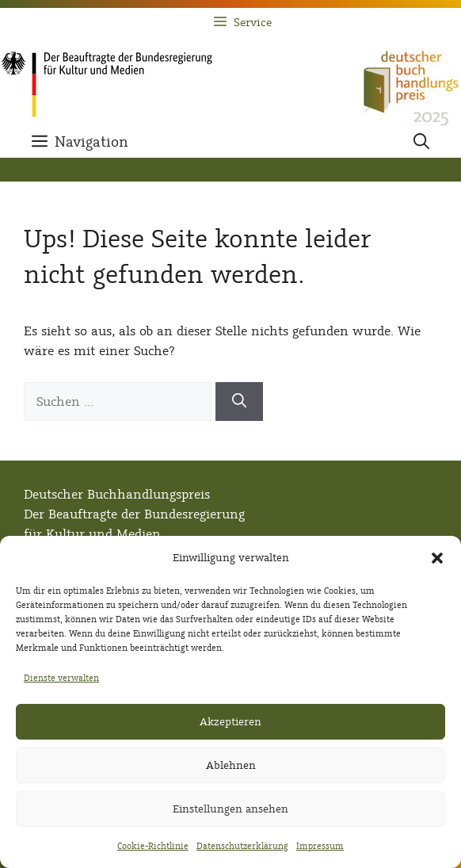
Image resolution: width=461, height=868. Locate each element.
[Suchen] (239, 401)
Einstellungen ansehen (230, 809)
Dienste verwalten (61, 678)
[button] (437, 558)
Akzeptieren (230, 722)
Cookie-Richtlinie (153, 846)
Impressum (320, 846)
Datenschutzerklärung (242, 846)
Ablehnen (231, 765)
